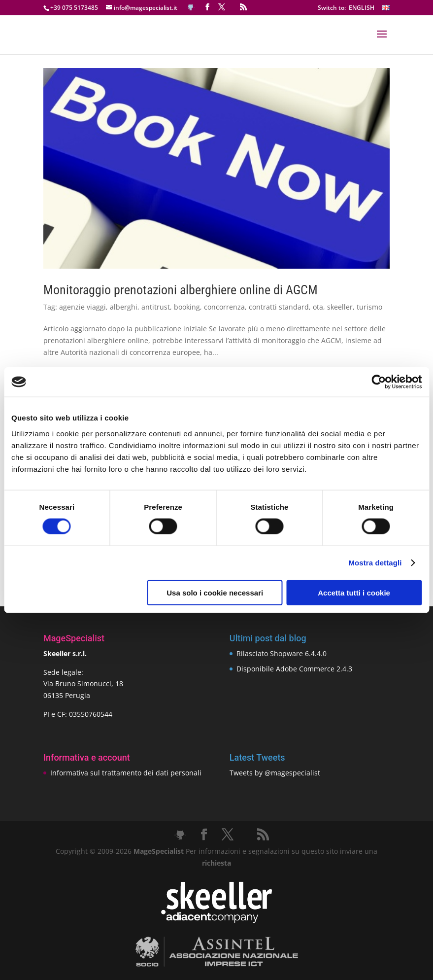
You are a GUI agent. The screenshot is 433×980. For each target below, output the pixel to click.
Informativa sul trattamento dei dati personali (126, 773)
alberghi (124, 307)
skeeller (340, 307)
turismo (369, 307)
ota (318, 307)
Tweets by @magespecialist (275, 773)
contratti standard (279, 307)
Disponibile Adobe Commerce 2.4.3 (294, 669)
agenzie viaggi (83, 307)
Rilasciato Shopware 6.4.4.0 (282, 653)
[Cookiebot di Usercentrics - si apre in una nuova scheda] (379, 382)
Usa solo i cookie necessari (215, 592)
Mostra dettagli (375, 563)
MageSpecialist (159, 851)
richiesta (216, 863)
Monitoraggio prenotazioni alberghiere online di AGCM (181, 290)
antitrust (156, 307)
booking (187, 307)
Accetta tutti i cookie (354, 592)
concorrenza (224, 307)
